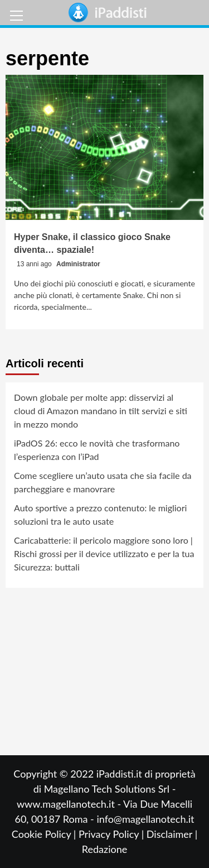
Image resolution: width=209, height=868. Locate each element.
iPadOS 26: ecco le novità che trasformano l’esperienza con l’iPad (97, 450)
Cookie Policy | (45, 834)
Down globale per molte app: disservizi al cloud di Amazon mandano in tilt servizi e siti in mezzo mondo (101, 411)
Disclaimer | (172, 834)
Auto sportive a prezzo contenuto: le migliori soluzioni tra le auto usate (100, 514)
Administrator (78, 264)
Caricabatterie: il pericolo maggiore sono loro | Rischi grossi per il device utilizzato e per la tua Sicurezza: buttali (104, 553)
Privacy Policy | (113, 834)
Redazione (104, 849)
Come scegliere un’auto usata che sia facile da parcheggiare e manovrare (103, 482)
